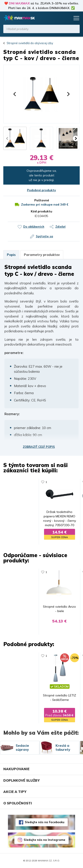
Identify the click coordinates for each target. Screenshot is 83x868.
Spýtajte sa (44, 236)
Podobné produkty (41, 190)
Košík (66, 18)
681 (30, 656)
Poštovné (42, 200)
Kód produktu (41, 211)
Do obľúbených (34, 227)
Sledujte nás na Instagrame (44, 840)
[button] (15, 94)
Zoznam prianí (58, 18)
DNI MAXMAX (19, 3)
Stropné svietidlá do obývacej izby (30, 43)
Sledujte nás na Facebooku (45, 822)
